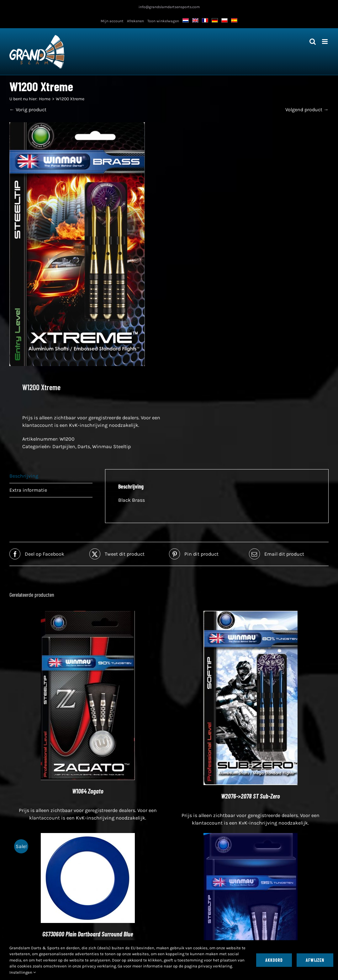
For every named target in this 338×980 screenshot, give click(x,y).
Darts (84, 446)
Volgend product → (307, 110)
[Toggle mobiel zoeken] (313, 42)
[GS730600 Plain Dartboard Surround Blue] (88, 837)
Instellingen (23, 972)
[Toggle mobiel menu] (325, 42)
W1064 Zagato (88, 791)
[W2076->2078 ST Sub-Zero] (251, 614)
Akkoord (274, 960)
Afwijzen (315, 960)
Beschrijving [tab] (24, 476)
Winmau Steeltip (111, 446)
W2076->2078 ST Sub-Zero (251, 796)
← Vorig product (28, 110)
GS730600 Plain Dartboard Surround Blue (88, 934)
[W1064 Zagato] (88, 614)
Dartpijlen (64, 446)
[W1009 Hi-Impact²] (251, 837)
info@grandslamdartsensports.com (169, 7)
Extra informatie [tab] (28, 490)
